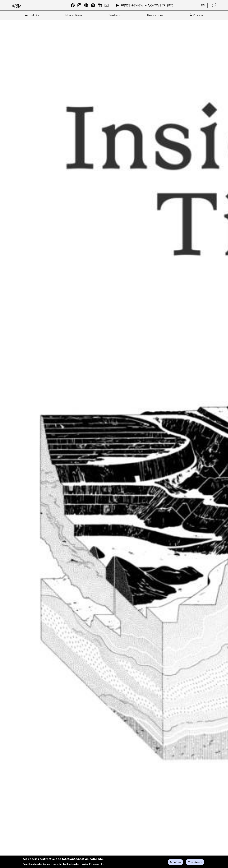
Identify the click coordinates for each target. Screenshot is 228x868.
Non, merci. (195, 862)
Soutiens (115, 15)
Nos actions (74, 15)
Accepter (175, 862)
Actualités (32, 15)
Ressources (155, 15)
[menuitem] (32, 15)
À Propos (196, 15)
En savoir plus (97, 864)
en (203, 5)
